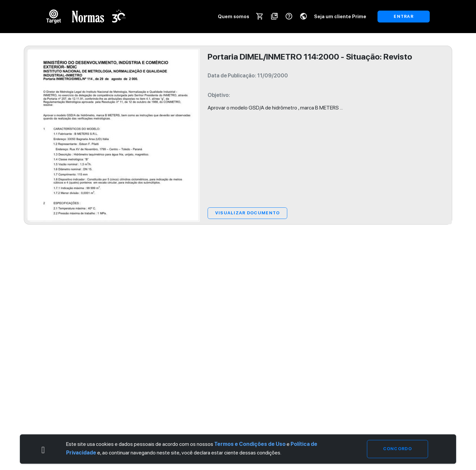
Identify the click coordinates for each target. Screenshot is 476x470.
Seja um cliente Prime (340, 16)
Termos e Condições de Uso (250, 444)
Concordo (397, 449)
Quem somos (234, 16)
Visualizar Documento (248, 213)
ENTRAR (404, 16)
